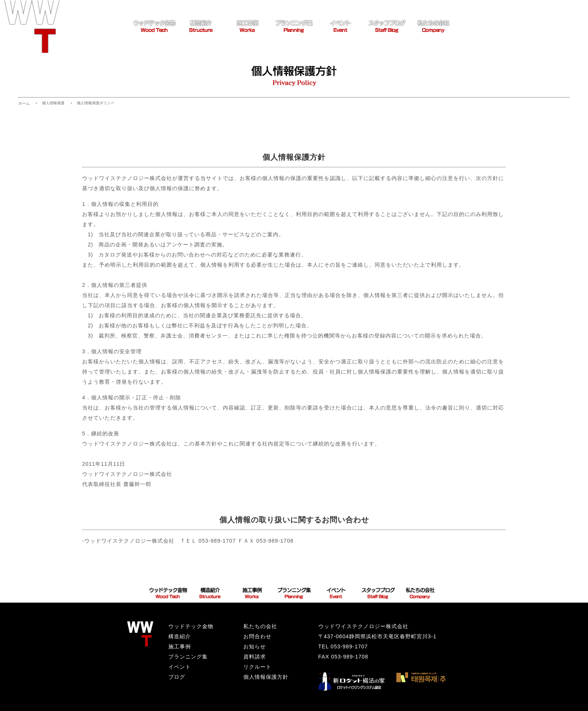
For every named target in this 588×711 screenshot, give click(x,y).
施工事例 (180, 646)
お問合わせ (257, 636)
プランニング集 (188, 657)
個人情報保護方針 (266, 677)
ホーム (24, 103)
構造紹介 (180, 636)
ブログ (177, 677)
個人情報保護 (53, 103)
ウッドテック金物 (191, 626)
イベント (180, 667)
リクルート (257, 667)
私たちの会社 (260, 626)
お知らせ (255, 646)
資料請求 (255, 657)
